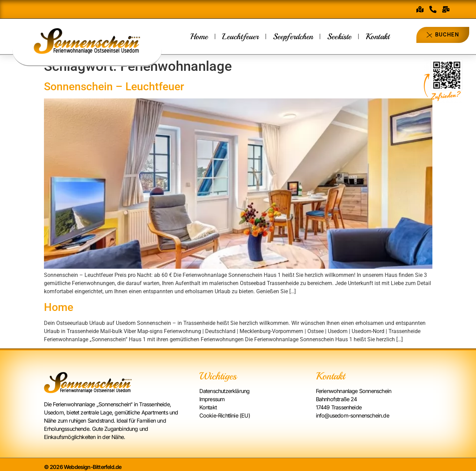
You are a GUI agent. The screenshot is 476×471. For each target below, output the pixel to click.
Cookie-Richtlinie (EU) (225, 415)
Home (199, 36)
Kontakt (378, 36)
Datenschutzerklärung (225, 391)
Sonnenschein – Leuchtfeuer (114, 87)
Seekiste (339, 36)
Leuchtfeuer (240, 36)
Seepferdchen (293, 36)
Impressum (212, 399)
